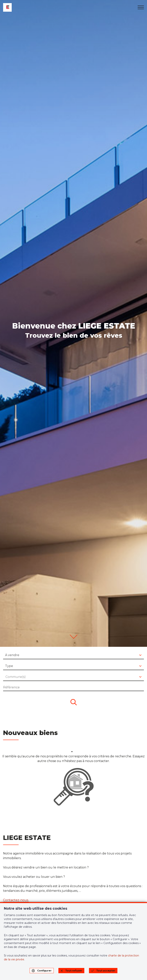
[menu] (141, 7)
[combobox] (73, 655)
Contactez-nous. (15, 900)
